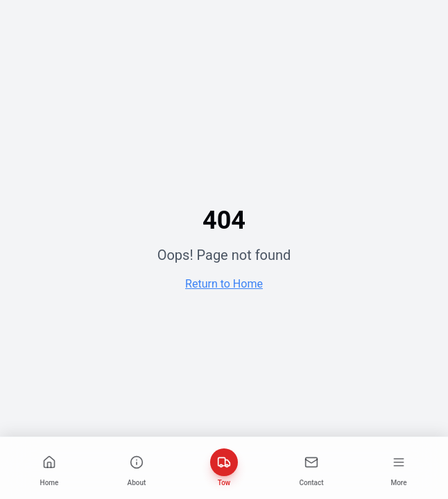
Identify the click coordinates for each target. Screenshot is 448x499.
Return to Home (224, 284)
